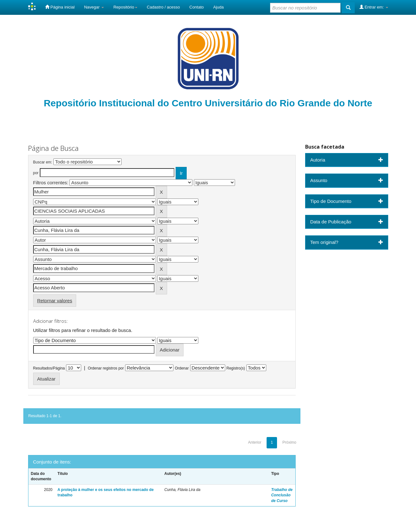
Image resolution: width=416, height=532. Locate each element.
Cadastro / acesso (163, 7)
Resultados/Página (49, 368)
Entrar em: (374, 7)
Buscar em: (43, 162)
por (36, 173)
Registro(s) (236, 368)
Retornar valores (55, 301)
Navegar (94, 7)
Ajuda (218, 7)
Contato (197, 7)
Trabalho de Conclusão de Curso (282, 495)
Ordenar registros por (106, 368)
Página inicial (60, 7)
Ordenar (182, 368)
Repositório (125, 7)
